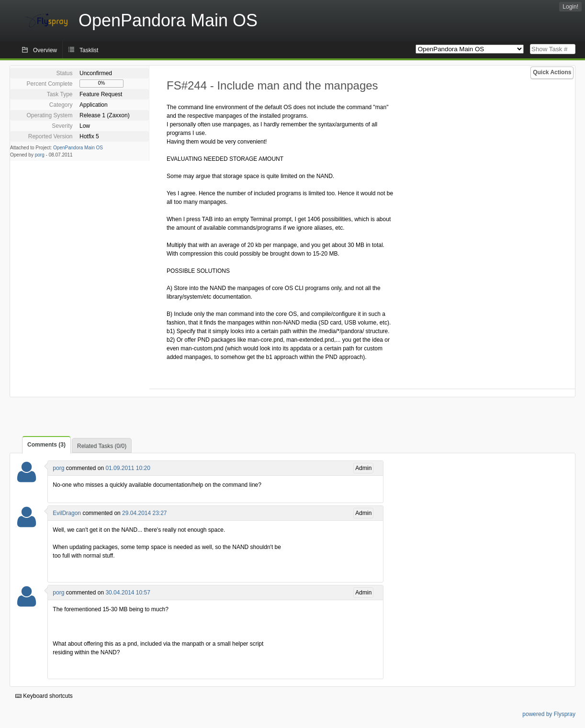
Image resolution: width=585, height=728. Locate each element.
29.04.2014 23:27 (144, 513)
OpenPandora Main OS (78, 148)
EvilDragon (67, 513)
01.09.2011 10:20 (128, 468)
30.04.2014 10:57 (128, 593)
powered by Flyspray (549, 714)
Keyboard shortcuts (44, 696)
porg (40, 155)
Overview (45, 50)
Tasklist (89, 50)
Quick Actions (552, 72)
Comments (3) (46, 445)
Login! (570, 7)
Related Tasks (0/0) (102, 446)
